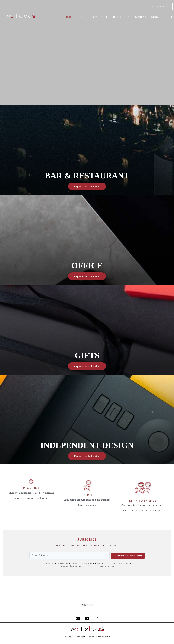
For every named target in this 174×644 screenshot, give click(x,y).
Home (70, 17)
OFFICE (117, 17)
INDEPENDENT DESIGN (142, 17)
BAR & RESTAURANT (93, 17)
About (168, 17)
